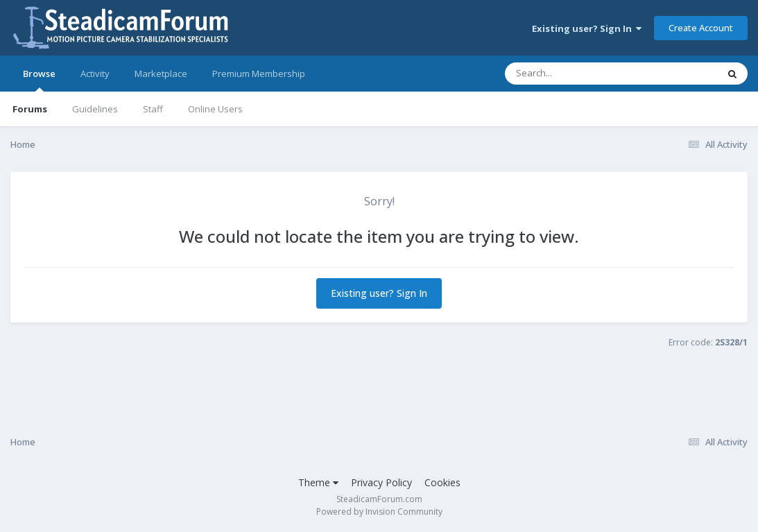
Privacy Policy (381, 482)
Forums (30, 109)
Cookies (442, 482)
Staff (153, 109)
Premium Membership (259, 74)
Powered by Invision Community (379, 512)
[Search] (575, 74)
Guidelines (95, 109)
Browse (39, 79)
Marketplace (161, 74)
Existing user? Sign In (587, 28)
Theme (318, 482)
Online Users (215, 109)
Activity (95, 74)
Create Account (701, 28)
